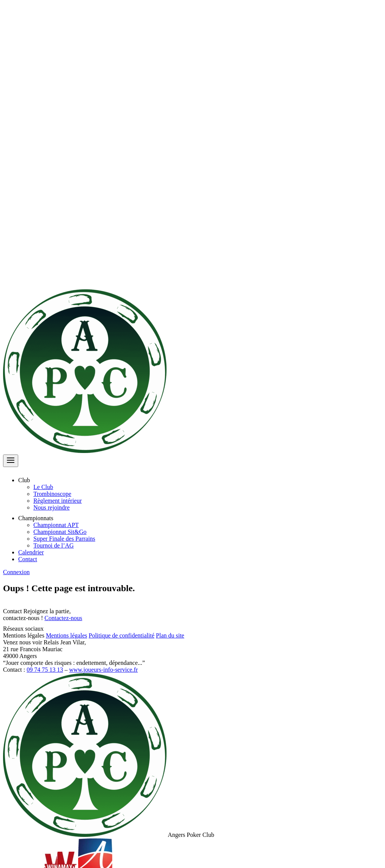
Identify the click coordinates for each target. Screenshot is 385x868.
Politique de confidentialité (122, 635)
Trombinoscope (52, 494)
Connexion (16, 572)
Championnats (40, 518)
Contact (28, 559)
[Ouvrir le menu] (11, 461)
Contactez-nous (63, 618)
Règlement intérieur (58, 501)
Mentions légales (67, 635)
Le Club (43, 487)
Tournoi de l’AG (53, 545)
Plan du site (170, 635)
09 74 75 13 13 (45, 670)
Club (29, 480)
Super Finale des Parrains (64, 539)
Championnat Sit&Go (60, 532)
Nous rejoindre (52, 507)
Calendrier (31, 552)
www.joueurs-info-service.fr (103, 670)
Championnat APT (56, 525)
